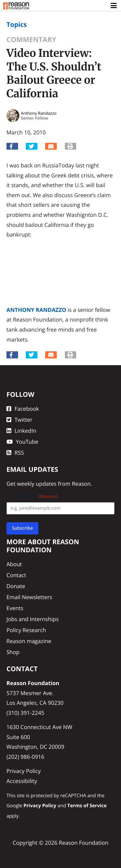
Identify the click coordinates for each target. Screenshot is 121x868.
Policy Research (26, 630)
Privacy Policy (24, 771)
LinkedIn (21, 431)
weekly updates (37, 484)
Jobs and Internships (33, 619)
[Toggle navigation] (114, 6)
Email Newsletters (29, 597)
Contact (16, 575)
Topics (17, 24)
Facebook (23, 409)
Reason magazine (29, 641)
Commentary (31, 40)
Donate (16, 586)
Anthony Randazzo (36, 310)
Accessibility (22, 781)
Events (15, 608)
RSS (15, 453)
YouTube (22, 442)
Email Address (32, 496)
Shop (13, 652)
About (14, 564)
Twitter (19, 420)
